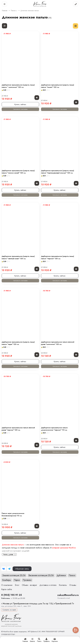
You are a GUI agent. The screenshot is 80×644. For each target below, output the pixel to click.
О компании (7, 585)
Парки (17, 580)
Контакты (63, 585)
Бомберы (7, 580)
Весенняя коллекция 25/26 (41, 575)
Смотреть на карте (9, 610)
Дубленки (61, 575)
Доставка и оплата (48, 585)
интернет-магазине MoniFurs (64, 548)
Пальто (13, 11)
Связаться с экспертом (20, 109)
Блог (17, 585)
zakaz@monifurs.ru (68, 595)
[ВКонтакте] (4, 569)
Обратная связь (22, 569)
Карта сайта (7, 589)
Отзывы (73, 585)
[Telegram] (9, 569)
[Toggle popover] (76, 630)
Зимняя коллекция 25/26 (14, 575)
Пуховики (27, 580)
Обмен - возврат (29, 585)
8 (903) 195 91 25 (12, 595)
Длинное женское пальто (13, 545)
